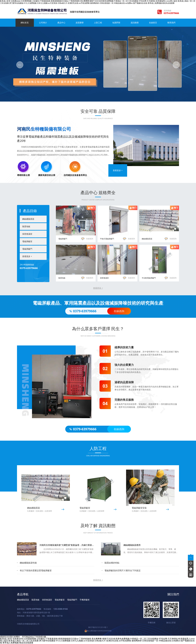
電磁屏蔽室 (27, 241)
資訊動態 (135, 23)
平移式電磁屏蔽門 (107, 239)
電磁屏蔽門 (27, 249)
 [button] (20, 65)
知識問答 (116, 23)
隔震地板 (26, 226)
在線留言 (153, 23)
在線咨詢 (87, 239)
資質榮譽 (80, 23)
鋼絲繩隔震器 (28, 219)
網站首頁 (25, 23)
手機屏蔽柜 (85, 600)
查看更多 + (118, 170)
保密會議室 (27, 234)
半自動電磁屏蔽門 (149, 278)
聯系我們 (171, 23)
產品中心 (61, 23)
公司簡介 (43, 23)
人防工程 (98, 23)
